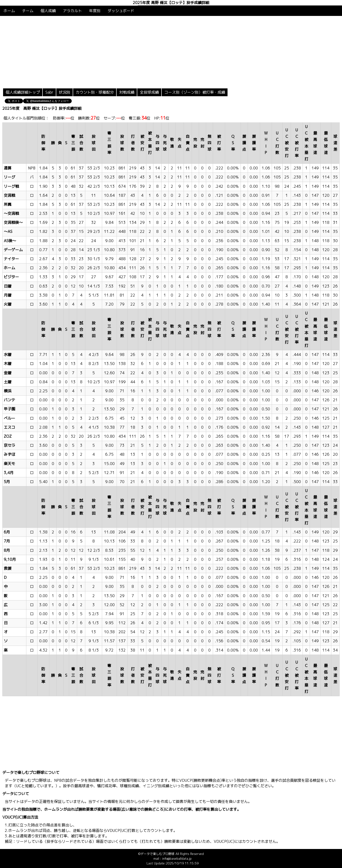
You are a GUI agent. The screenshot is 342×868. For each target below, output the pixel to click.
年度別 (95, 11)
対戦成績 (127, 92)
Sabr (49, 92)
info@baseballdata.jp (177, 858)
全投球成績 (149, 92)
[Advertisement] (171, 52)
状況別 (65, 92)
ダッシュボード (121, 11)
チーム (28, 11)
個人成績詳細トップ (23, 92)
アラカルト (72, 11)
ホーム (9, 11)
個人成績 (48, 11)
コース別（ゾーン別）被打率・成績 (195, 92)
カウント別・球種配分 (95, 92)
